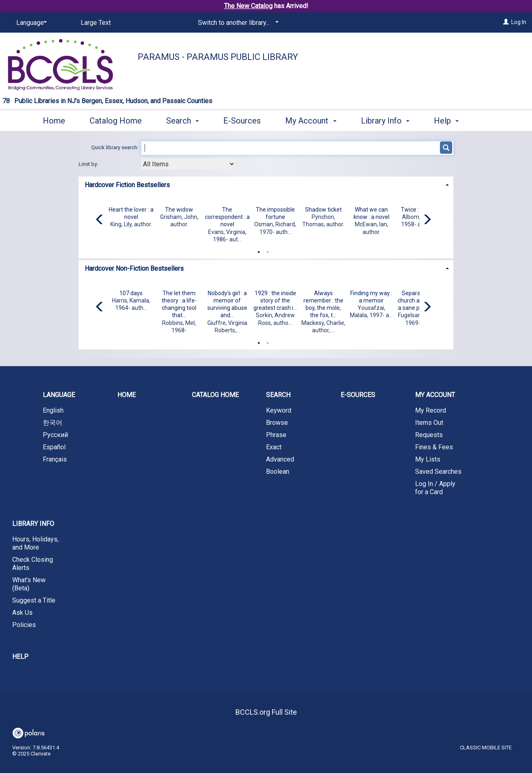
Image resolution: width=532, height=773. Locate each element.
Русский (55, 435)
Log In (519, 22)
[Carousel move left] (100, 220)
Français (55, 459)
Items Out (429, 423)
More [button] (450, 121)
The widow (179, 210)
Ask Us (22, 613)
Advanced (280, 459)
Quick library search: (115, 147)
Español (54, 447)
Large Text (96, 23)
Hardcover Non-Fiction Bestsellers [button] (134, 268)
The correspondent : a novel (227, 217)
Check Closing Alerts (33, 564)
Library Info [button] (385, 119)
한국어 (53, 423)
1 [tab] (259, 250)
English (53, 410)
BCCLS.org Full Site (266, 712)
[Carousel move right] (427, 220)
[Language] (30, 23)
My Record (431, 410)
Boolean (278, 472)
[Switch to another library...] (237, 23)
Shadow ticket (323, 210)
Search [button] (182, 119)
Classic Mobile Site (486, 748)
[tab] (266, 184)
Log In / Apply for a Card (435, 488)
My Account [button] (311, 119)
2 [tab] (268, 250)
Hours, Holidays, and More (35, 543)
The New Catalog (248, 6)
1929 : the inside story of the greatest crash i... (275, 300)
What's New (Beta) (29, 584)
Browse (277, 423)
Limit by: (89, 164)
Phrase (276, 435)
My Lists (428, 459)
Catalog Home (116, 119)
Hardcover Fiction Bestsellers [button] (127, 185)
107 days (131, 293)
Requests (429, 435)
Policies (24, 625)
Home (54, 119)
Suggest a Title (34, 600)
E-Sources (242, 119)
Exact (274, 447)
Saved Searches (438, 472)
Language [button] (59, 395)
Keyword (279, 410)
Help (20, 657)
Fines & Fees (434, 447)
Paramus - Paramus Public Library (218, 57)
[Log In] (506, 22)
